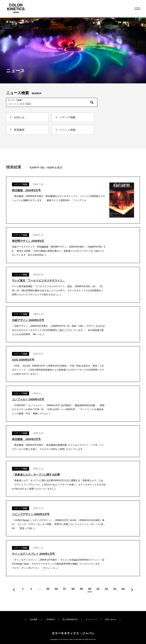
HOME (13, 22)
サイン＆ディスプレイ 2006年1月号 (33, 554)
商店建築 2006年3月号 (26, 439)
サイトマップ (91, 619)
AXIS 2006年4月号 (23, 360)
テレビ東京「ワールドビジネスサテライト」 (39, 280)
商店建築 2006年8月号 (26, 190)
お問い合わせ (110, 619)
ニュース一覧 (27, 22)
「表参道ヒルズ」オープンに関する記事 (36, 475)
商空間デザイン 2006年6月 (28, 241)
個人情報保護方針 (70, 619)
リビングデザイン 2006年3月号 (31, 514)
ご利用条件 (50, 619)
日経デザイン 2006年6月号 (28, 320)
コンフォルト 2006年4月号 (28, 399)
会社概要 (34, 619)
